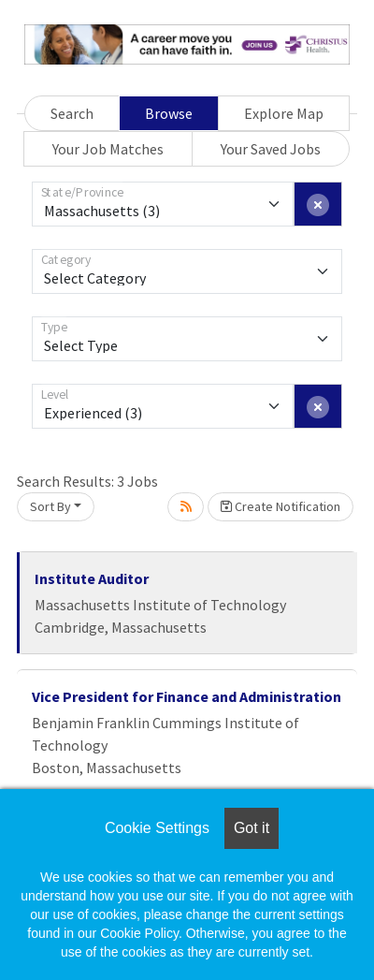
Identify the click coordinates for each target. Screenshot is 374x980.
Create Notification (280, 506)
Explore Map (284, 113)
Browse (169, 113)
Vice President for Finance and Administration (187, 696)
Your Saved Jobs (271, 149)
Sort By (50, 506)
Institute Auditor (92, 578)
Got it (252, 828)
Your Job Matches (108, 149)
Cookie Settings (157, 828)
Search (72, 113)
